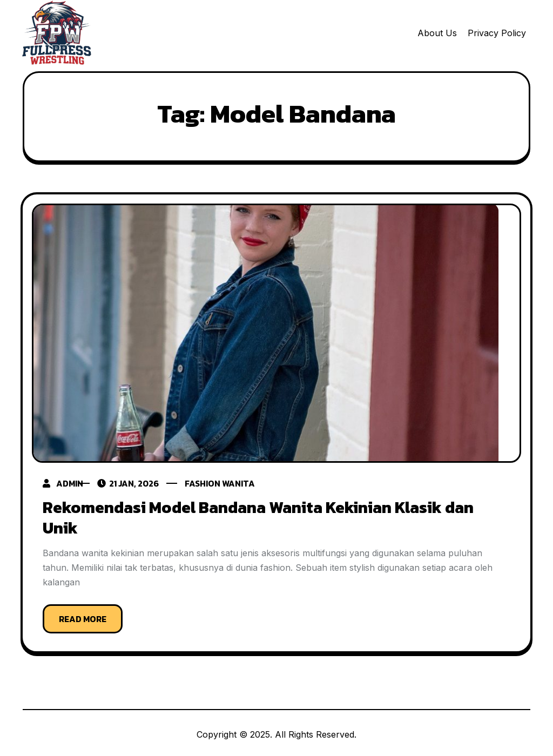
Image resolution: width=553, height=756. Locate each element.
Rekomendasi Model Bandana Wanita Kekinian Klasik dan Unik (258, 516)
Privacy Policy (497, 33)
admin (70, 483)
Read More (83, 616)
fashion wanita (232, 483)
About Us (437, 33)
